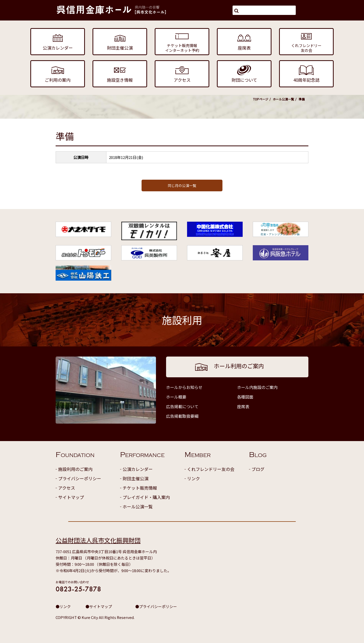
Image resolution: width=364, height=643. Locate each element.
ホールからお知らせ (184, 387)
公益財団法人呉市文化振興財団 (98, 540)
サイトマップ (71, 497)
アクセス (67, 488)
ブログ (258, 469)
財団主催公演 (135, 478)
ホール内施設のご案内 (257, 387)
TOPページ (261, 99)
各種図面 (245, 397)
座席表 (243, 406)
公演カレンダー (138, 469)
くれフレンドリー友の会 (211, 469)
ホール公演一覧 (283, 99)
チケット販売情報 (140, 488)
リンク (194, 478)
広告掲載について (182, 406)
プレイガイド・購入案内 (146, 497)
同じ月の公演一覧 (182, 185)
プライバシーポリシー (80, 478)
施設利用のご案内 (75, 469)
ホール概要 (176, 397)
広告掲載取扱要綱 (182, 416)
